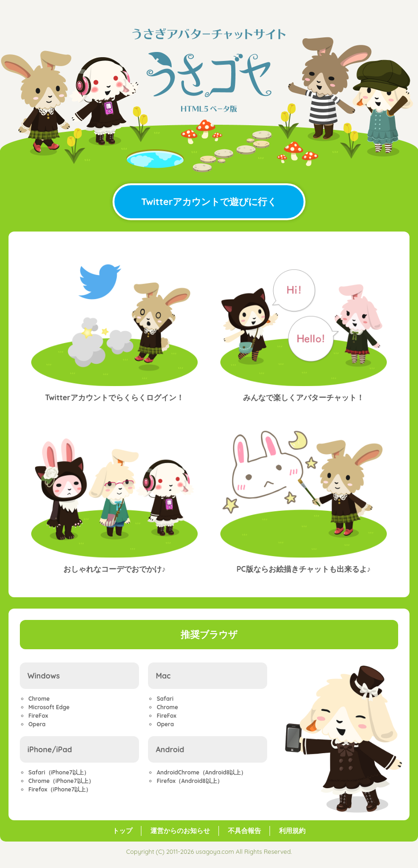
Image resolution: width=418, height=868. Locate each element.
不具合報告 (244, 831)
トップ (122, 831)
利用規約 (292, 831)
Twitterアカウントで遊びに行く (209, 202)
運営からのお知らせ (180, 831)
